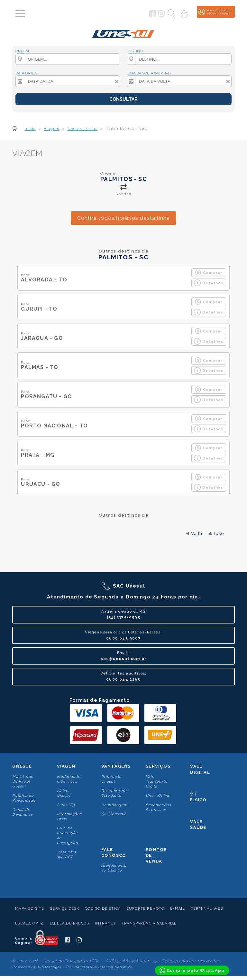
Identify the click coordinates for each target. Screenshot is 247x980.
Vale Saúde (198, 825)
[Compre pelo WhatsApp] (192, 970)
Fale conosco (114, 852)
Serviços (158, 766)
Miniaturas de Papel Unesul (23, 782)
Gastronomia (114, 814)
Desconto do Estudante (114, 793)
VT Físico (198, 797)
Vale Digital (200, 769)
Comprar (209, 273)
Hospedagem (114, 805)
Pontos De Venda (156, 855)
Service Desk (64, 909)
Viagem (66, 766)
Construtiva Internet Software (103, 967)
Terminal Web (207, 909)
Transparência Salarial (149, 923)
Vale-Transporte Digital (156, 782)
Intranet (105, 923)
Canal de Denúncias (22, 812)
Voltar (198, 533)
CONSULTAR (123, 99)
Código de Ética (103, 909)
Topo (219, 533)
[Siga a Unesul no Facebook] (152, 15)
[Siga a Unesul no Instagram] (161, 15)
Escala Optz (29, 923)
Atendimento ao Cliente (114, 868)
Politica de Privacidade (24, 798)
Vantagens (116, 766)
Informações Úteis (69, 816)
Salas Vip (66, 805)
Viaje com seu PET (67, 855)
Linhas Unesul (64, 793)
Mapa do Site (30, 909)
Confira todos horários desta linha (124, 218)
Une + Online (158, 796)
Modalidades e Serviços (70, 779)
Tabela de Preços (69, 923)
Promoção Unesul (112, 779)
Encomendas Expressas (158, 807)
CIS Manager (50, 967)
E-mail (178, 909)
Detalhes (209, 283)
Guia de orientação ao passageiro (68, 835)
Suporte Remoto (146, 909)
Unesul (22, 766)
